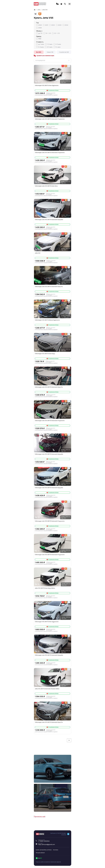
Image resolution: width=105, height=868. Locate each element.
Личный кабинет (40, 853)
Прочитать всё (40, 817)
